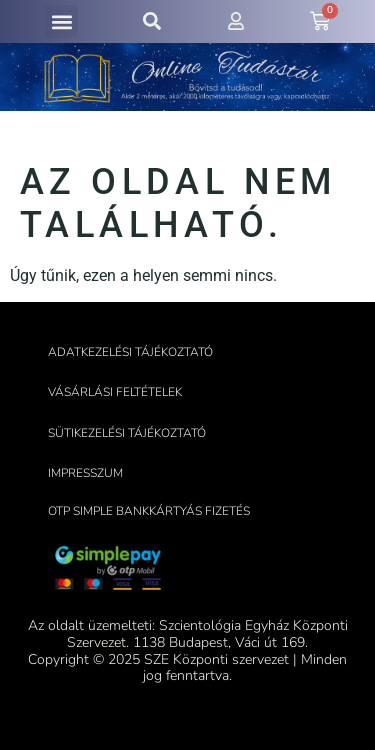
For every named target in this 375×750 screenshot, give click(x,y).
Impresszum (85, 473)
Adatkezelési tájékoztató (130, 352)
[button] (61, 21)
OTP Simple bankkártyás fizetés (149, 511)
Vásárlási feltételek (115, 392)
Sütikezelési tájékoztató (127, 433)
